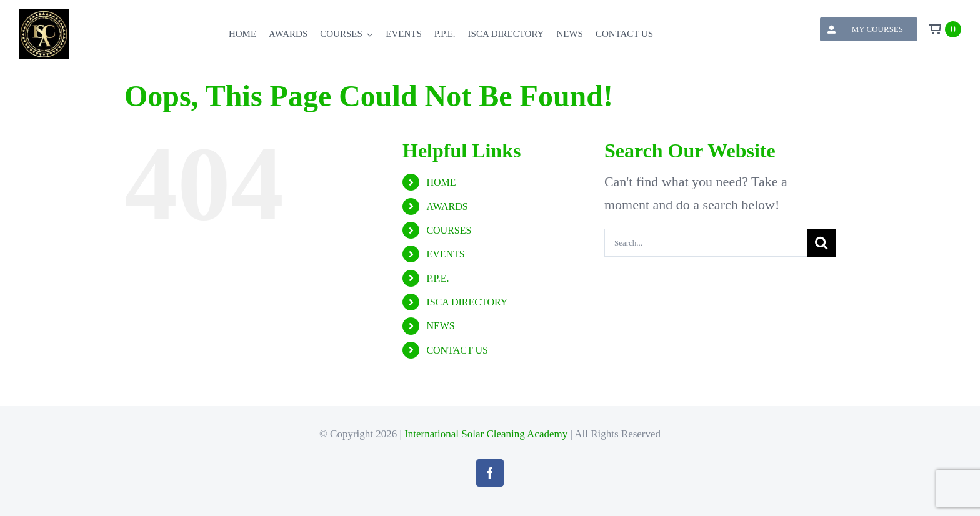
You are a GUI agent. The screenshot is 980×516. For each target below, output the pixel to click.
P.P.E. (437, 278)
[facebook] (490, 473)
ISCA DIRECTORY (467, 302)
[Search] (822, 243)
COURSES (449, 230)
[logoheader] (44, 16)
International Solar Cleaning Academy (486, 434)
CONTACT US (457, 350)
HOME (441, 182)
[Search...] (706, 243)
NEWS (440, 326)
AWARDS (447, 206)
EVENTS (445, 254)
